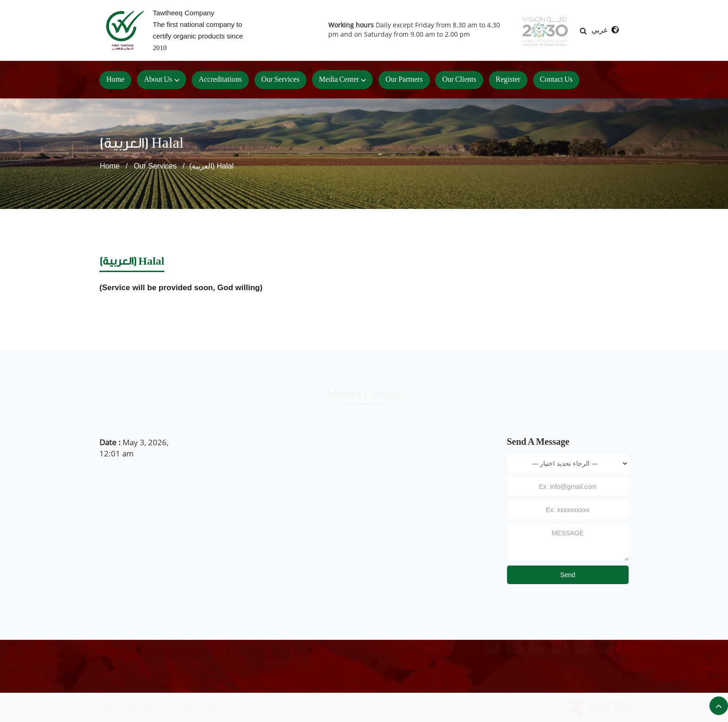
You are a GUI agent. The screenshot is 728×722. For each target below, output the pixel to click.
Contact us (556, 80)
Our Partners (404, 80)
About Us (158, 80)
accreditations (220, 80)
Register (508, 80)
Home (115, 80)
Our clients (459, 80)
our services (280, 80)
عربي (605, 30)
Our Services (155, 166)
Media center (339, 80)
